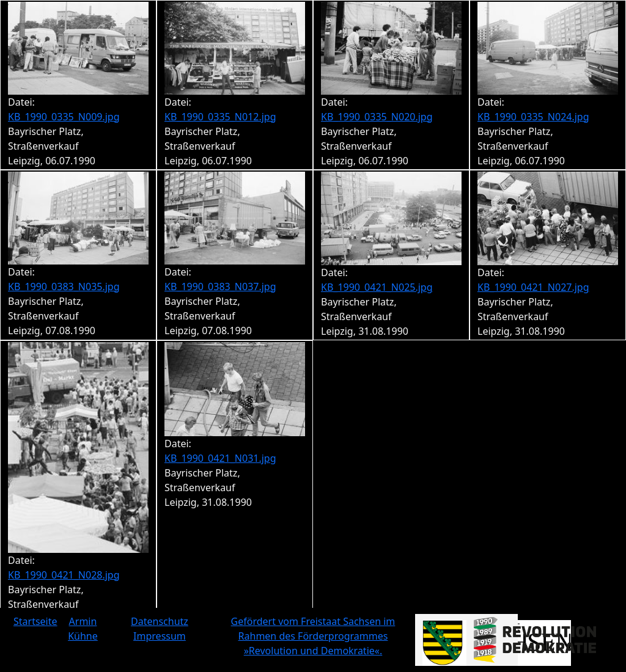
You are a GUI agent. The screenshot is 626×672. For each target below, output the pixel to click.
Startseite (35, 621)
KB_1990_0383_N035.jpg (64, 287)
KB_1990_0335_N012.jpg (220, 117)
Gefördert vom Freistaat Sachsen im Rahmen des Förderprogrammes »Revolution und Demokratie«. (313, 636)
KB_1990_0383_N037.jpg (220, 287)
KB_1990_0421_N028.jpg (64, 575)
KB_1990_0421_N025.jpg (377, 287)
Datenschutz (160, 621)
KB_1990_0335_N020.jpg (377, 117)
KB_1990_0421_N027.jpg (533, 287)
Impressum (160, 636)
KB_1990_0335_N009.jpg (64, 117)
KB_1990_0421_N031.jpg (220, 458)
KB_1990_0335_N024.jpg (533, 117)
